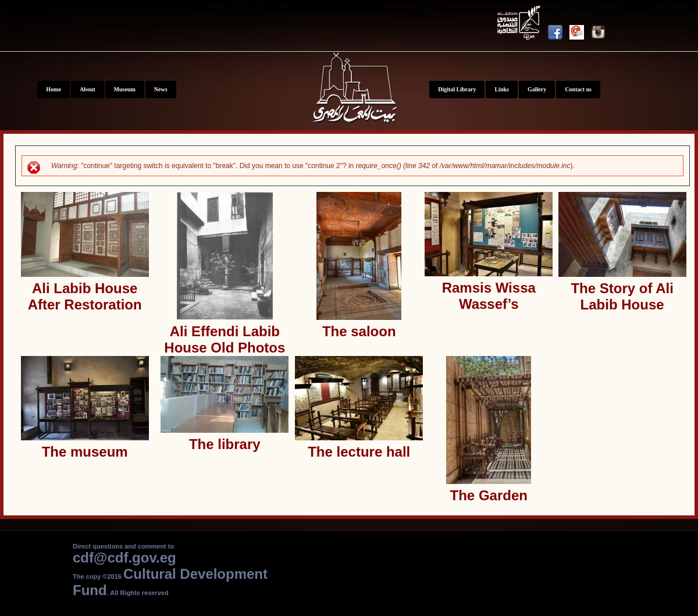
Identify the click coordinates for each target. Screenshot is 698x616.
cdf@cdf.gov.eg (124, 558)
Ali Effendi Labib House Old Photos (225, 339)
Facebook (559, 34)
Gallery (537, 89)
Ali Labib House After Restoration (85, 296)
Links (501, 89)
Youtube (520, 25)
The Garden (489, 495)
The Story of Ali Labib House (622, 296)
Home (54, 89)
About (88, 89)
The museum (85, 452)
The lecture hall (359, 452)
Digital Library (457, 89)
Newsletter (580, 34)
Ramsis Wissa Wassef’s (489, 296)
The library (225, 444)
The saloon (359, 331)
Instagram (602, 34)
